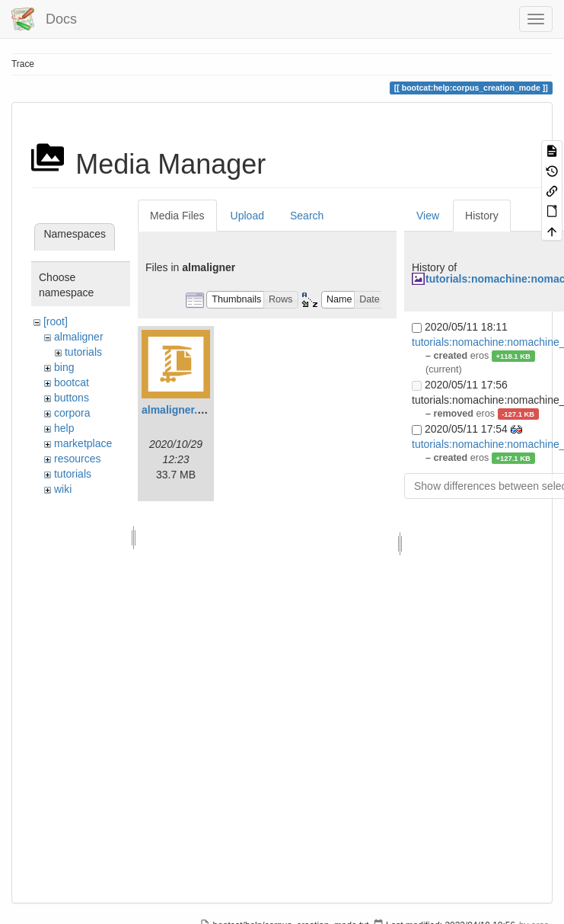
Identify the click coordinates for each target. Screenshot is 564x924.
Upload (247, 216)
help (64, 428)
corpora (72, 413)
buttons (72, 398)
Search (307, 216)
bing (64, 367)
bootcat (72, 382)
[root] (56, 321)
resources (77, 459)
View (428, 216)
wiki (63, 489)
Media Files (177, 216)
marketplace (83, 443)
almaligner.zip (177, 410)
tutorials (83, 352)
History (482, 216)
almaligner (79, 337)
